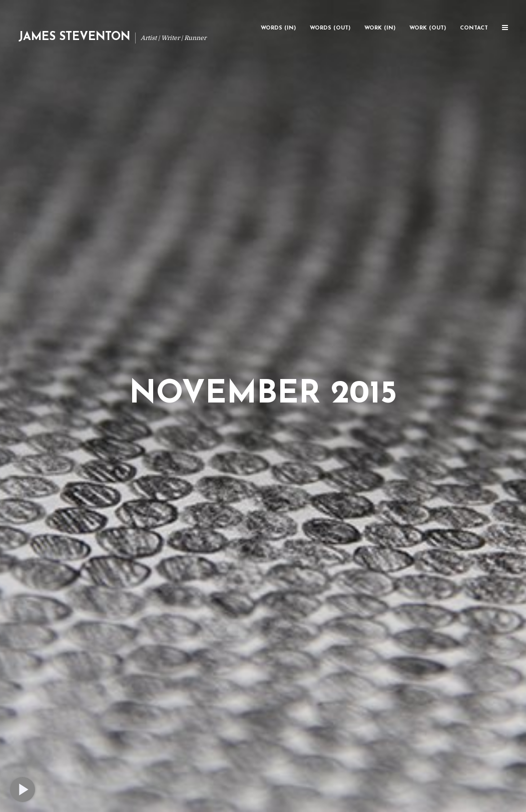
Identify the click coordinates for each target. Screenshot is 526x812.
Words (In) (278, 28)
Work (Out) (428, 28)
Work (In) (380, 28)
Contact (474, 28)
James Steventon (74, 37)
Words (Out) (330, 28)
